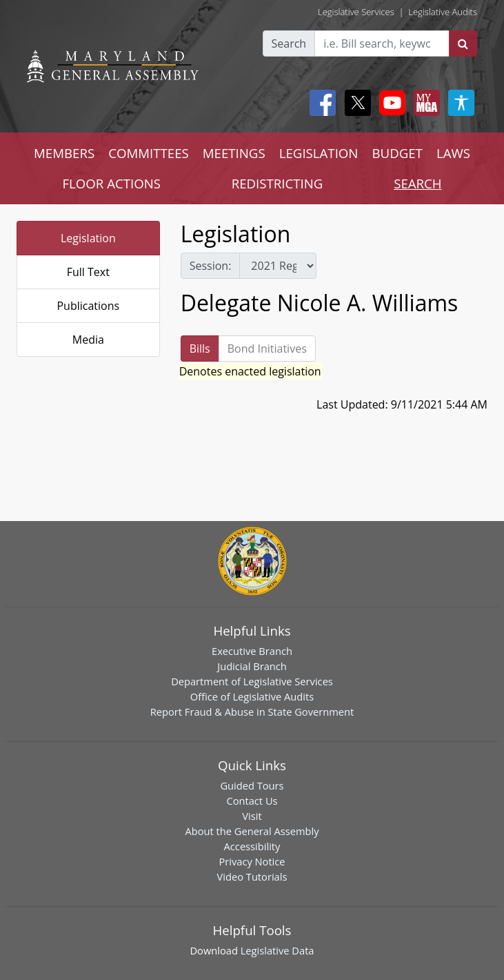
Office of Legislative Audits (252, 696)
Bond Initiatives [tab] (267, 349)
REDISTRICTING (278, 183)
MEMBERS (64, 153)
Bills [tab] (200, 349)
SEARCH (417, 183)
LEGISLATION (319, 153)
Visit (252, 816)
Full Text (88, 272)
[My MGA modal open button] (424, 103)
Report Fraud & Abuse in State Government (252, 712)
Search (289, 43)
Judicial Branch (252, 666)
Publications (88, 306)
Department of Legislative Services (252, 681)
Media (88, 340)
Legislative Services (356, 12)
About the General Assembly (252, 831)
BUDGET (397, 153)
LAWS (453, 153)
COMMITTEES (149, 153)
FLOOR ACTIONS (111, 183)
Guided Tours (252, 785)
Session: (211, 266)
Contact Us (252, 801)
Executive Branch (252, 651)
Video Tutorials (252, 876)
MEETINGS (234, 153)
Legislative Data (278, 950)
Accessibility (252, 846)
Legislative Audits (443, 12)
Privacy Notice (252, 861)
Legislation (88, 238)
